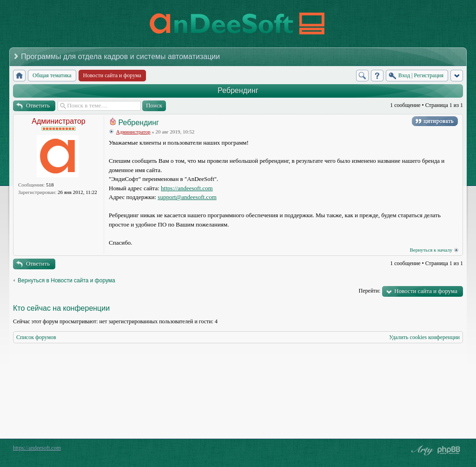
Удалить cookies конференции (424, 337)
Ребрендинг (238, 90)
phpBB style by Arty (421, 450)
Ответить (38, 105)
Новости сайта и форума (426, 291)
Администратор (58, 121)
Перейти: (370, 291)
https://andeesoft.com (187, 188)
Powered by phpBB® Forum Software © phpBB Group (449, 450)
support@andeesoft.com (187, 197)
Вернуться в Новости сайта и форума (66, 280)
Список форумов (36, 337)
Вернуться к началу (431, 250)
